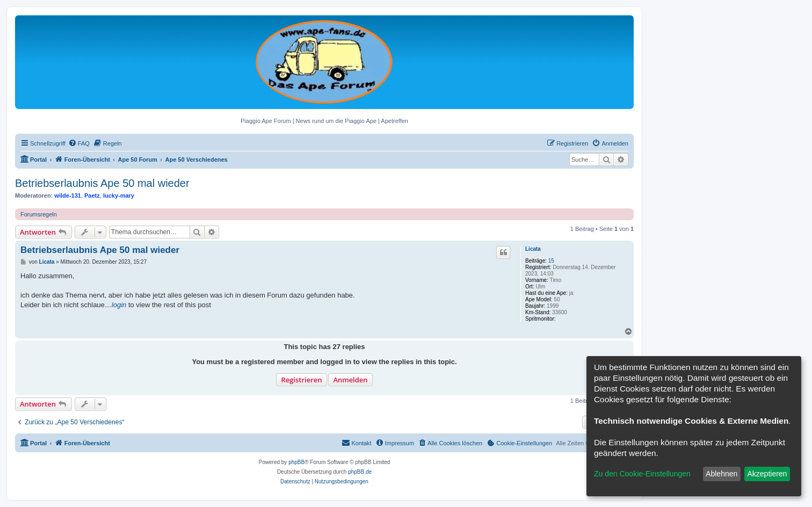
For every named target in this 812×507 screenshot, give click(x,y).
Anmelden (350, 380)
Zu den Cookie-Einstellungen (642, 474)
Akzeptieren (767, 474)
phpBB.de (360, 472)
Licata (533, 249)
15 (551, 261)
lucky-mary (119, 195)
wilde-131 (68, 195)
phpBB (296, 462)
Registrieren (301, 380)
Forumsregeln (39, 214)
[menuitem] (79, 143)
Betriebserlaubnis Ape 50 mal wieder (102, 183)
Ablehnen (722, 474)
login (119, 305)
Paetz (92, 195)
